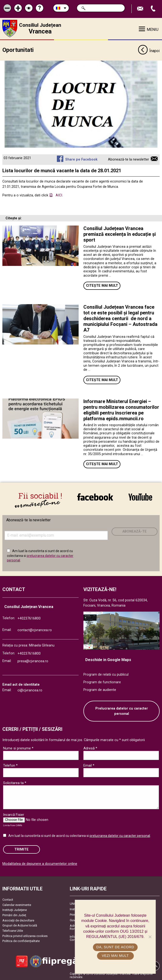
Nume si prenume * (18, 747)
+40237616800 (29, 617)
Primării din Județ (14, 914)
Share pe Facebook (81, 158)
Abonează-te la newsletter (129, 158)
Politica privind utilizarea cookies (25, 934)
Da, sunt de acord (115, 947)
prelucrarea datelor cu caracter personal (120, 835)
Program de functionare (102, 681)
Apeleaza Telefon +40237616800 (154, 9)
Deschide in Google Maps (108, 658)
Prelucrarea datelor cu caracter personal (122, 710)
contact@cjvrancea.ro (35, 629)
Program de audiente (100, 688)
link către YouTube (140, 497)
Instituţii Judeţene (15, 909)
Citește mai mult (102, 284)
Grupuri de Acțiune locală (20, 924)
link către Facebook (95, 497)
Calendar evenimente (17, 903)
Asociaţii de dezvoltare (18, 919)
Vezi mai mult (115, 956)
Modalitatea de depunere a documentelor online (40, 862)
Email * (89, 764)
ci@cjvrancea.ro (30, 689)
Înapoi (149, 50)
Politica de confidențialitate (21, 940)
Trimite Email (141, 9)
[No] (150, 937)
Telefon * (10, 764)
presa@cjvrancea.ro (33, 660)
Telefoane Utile (13, 929)
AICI (59, 194)
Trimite (22, 848)
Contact (8, 898)
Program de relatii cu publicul (106, 673)
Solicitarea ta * (15, 781)
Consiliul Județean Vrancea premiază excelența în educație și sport (120, 233)
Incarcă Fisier (14, 813)
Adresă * (90, 747)
